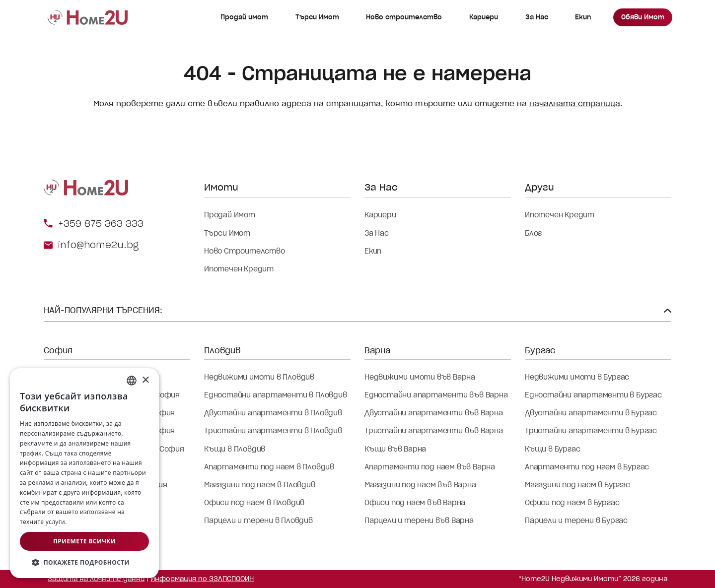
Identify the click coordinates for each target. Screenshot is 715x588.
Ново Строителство (245, 251)
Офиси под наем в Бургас (572, 503)
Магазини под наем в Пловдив (260, 485)
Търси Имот (317, 17)
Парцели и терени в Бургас (576, 521)
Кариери (484, 17)
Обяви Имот (643, 17)
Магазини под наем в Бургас (577, 485)
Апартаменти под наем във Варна (430, 467)
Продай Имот (230, 215)
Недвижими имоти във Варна (420, 377)
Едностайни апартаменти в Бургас (593, 395)
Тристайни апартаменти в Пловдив (273, 431)
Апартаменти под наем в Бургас (587, 467)
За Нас (537, 17)
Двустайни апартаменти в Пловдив (273, 413)
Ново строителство (404, 17)
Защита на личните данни (96, 579)
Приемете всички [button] (84, 541)
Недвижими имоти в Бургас (577, 377)
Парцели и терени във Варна (419, 521)
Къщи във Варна (395, 449)
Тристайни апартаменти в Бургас (591, 431)
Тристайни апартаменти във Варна (434, 431)
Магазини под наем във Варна (420, 485)
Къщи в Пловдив (235, 449)
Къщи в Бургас (552, 449)
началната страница (575, 103)
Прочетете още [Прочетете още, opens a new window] (92, 522)
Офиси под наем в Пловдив (254, 503)
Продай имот (244, 17)
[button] (84, 563)
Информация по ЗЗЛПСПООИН (202, 579)
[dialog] (84, 473)
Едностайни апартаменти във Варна (436, 395)
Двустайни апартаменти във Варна (434, 413)
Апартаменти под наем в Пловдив (269, 467)
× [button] (145, 380)
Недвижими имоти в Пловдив (259, 377)
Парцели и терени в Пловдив (258, 521)
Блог (533, 233)
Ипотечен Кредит (239, 269)
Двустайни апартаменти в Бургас (591, 413)
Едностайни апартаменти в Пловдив (276, 395)
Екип (583, 17)
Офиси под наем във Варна (415, 503)
